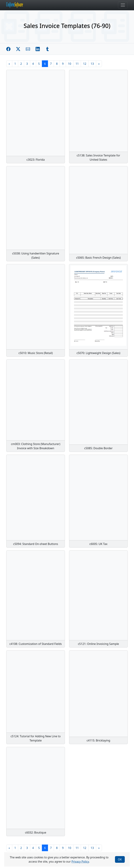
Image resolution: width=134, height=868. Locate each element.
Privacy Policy (80, 862)
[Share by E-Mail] (28, 49)
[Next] (99, 64)
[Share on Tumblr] (47, 49)
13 (92, 64)
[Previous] (9, 64)
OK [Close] (120, 859)
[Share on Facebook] (8, 49)
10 (70, 64)
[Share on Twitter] (18, 49)
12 (85, 64)
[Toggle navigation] (123, 5)
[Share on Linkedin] (38, 49)
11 (77, 64)
